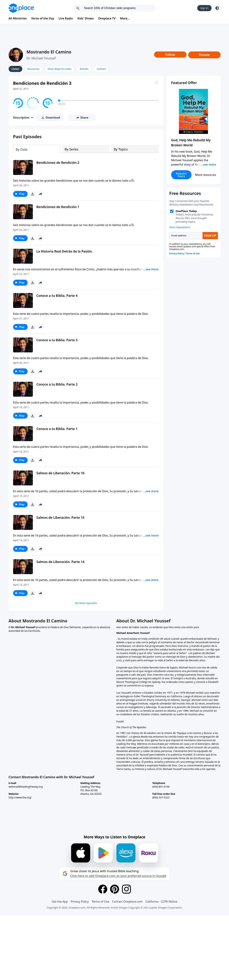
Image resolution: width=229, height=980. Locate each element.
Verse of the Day (43, 18)
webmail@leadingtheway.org (26, 787)
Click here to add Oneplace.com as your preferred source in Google (118, 876)
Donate (204, 55)
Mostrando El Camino (49, 52)
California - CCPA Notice (161, 902)
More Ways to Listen (60, 69)
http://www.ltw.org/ (20, 797)
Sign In (204, 8)
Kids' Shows (86, 18)
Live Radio (66, 18)
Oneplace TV (107, 18)
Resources (33, 69)
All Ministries (18, 18)
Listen (16, 69)
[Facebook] (103, 889)
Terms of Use (100, 902)
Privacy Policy (80, 902)
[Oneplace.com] (21, 8)
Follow (170, 55)
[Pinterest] (115, 889)
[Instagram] (126, 889)
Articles (84, 69)
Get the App (60, 902)
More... (125, 18)
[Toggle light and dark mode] (217, 8)
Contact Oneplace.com (127, 902)
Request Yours (181, 175)
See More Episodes (86, 603)
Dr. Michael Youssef (41, 58)
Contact (101, 69)
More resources (206, 175)
